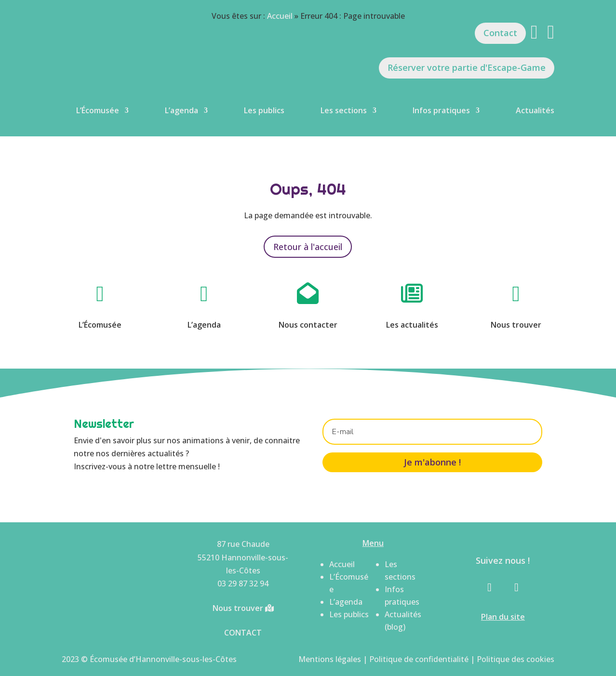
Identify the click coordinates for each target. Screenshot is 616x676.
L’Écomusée (98, 110)
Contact (500, 33)
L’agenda (181, 110)
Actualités (535, 110)
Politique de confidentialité (419, 659)
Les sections (344, 110)
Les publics (264, 110)
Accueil (280, 16)
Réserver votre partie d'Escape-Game (467, 67)
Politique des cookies (516, 659)
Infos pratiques (441, 110)
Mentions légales (330, 659)
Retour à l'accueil (308, 247)
